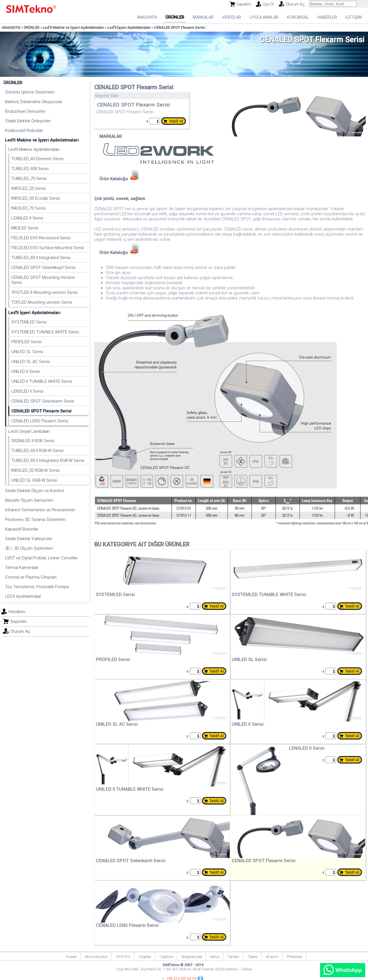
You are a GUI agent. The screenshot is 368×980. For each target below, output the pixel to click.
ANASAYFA (147, 17)
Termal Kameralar (22, 568)
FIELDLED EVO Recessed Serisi (41, 238)
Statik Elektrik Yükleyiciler (29, 539)
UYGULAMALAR (264, 17)
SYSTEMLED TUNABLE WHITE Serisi (45, 332)
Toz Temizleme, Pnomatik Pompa (37, 587)
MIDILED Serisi (25, 228)
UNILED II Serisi (26, 371)
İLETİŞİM (354, 17)
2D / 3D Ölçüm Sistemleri (29, 548)
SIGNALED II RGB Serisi (33, 441)
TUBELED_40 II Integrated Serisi (41, 258)
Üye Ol (268, 4)
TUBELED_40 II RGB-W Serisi (37, 451)
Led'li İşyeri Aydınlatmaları (129, 28)
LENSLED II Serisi (27, 391)
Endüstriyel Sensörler (25, 111)
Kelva (215, 957)
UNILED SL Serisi (27, 352)
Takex (253, 957)
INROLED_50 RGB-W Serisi (35, 470)
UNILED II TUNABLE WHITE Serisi (42, 381)
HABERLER (327, 17)
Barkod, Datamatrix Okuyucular (34, 102)
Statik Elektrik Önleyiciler (28, 121)
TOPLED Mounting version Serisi (42, 302)
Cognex (145, 957)
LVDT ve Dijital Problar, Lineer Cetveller (41, 558)
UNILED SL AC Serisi (30, 362)
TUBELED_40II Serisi (30, 169)
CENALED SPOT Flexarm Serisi (179, 28)
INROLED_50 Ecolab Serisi (36, 198)
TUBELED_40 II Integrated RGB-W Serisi (48, 460)
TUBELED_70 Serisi (29, 179)
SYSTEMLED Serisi (29, 322)
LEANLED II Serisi (27, 218)
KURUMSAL (298, 17)
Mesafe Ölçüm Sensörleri (29, 500)
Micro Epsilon (96, 957)
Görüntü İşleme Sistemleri (30, 92)
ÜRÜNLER (175, 17)
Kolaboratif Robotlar (24, 131)
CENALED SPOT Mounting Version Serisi (43, 280)
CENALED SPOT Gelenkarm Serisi (43, 401)
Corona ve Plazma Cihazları (31, 577)
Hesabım (17, 612)
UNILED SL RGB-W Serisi (34, 480)
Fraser (71, 957)
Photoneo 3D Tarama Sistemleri (35, 520)
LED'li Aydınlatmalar (23, 596)
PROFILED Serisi (26, 342)
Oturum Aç (295, 4)
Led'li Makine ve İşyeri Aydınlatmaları (73, 28)
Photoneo (294, 957)
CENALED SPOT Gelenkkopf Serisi (43, 268)
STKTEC (123, 957)
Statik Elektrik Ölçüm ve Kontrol (34, 491)
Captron (166, 957)
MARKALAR (203, 17)
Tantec (233, 957)
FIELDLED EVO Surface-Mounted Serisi (48, 248)
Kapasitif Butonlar (22, 529)
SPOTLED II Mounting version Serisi (44, 292)
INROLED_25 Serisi (29, 188)
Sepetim (244, 4)
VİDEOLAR (232, 17)
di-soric (272, 957)
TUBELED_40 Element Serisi (37, 159)
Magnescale (192, 957)
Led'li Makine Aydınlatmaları (34, 149)
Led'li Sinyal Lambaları (29, 431)
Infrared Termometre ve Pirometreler (40, 510)
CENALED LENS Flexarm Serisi (40, 421)
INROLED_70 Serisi (29, 208)
